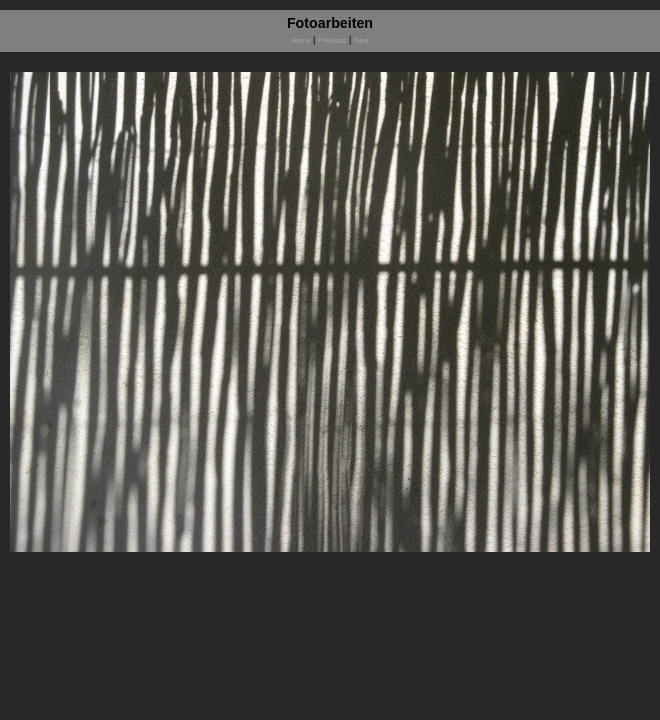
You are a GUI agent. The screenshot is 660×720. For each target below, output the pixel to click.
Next (361, 40)
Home (300, 40)
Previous (332, 40)
